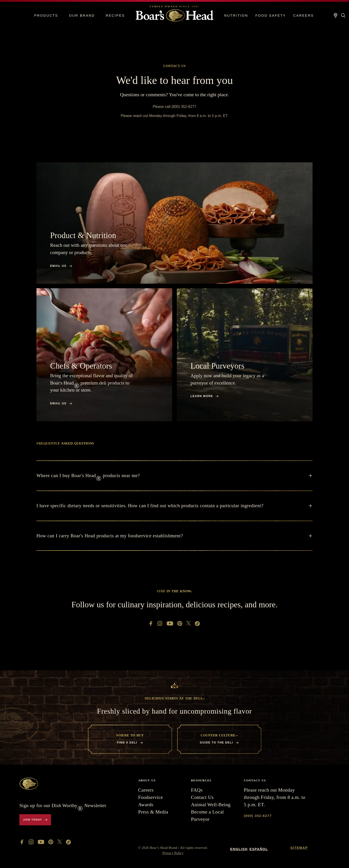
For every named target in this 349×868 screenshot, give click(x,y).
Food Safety (271, 16)
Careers (304, 16)
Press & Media (153, 812)
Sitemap (299, 848)
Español (259, 849)
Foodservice (150, 797)
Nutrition (236, 16)
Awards (146, 805)
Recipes (115, 16)
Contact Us (202, 797)
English (239, 849)
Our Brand (82, 16)
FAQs (197, 790)
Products (46, 16)
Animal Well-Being (211, 805)
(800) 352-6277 (258, 816)
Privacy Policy (173, 853)
